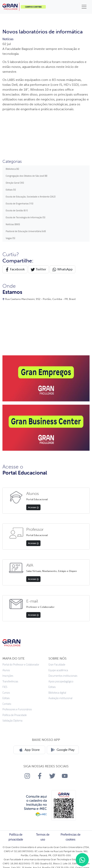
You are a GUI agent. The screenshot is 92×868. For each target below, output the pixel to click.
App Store (29, 750)
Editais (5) (11, 190)
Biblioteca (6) (12, 169)
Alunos (6, 670)
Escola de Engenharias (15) (19, 203)
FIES (5, 687)
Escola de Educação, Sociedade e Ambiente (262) (31, 197)
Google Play (63, 750)
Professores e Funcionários (17, 709)
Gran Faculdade (57, 665)
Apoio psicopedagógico (61, 681)
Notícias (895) (13, 224)
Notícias (8, 39)
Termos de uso (43, 837)
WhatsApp (62, 269)
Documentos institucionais (63, 676)
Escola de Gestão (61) (17, 210)
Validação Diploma (12, 721)
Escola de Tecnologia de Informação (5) (25, 217)
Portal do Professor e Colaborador (21, 665)
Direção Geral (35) (15, 183)
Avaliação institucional (60, 698)
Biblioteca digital (57, 693)
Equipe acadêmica (58, 670)
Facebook (15, 269)
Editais (6, 698)
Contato (7, 704)
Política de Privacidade (15, 715)
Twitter (38, 269)
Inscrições (8, 676)
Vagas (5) (10, 238)
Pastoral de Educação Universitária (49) (26, 231)
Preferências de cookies (71, 837)
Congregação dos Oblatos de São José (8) (26, 176)
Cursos (6, 693)
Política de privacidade (16, 837)
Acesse (33, 507)
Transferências (10, 681)
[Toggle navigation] (84, 7)
